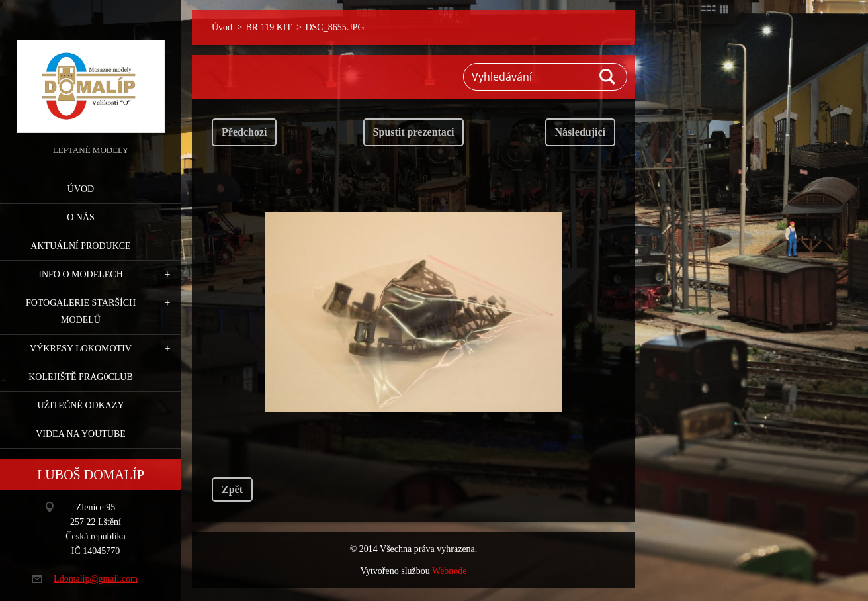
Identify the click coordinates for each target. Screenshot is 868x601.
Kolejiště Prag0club (81, 377)
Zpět (232, 489)
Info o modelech (81, 274)
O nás (81, 217)
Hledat (608, 77)
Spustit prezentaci (414, 132)
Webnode (450, 571)
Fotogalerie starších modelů (81, 311)
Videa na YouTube (81, 434)
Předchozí (244, 132)
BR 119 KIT (269, 27)
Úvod (81, 189)
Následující (580, 132)
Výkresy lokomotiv (81, 348)
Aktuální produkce (80, 246)
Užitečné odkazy (80, 405)
